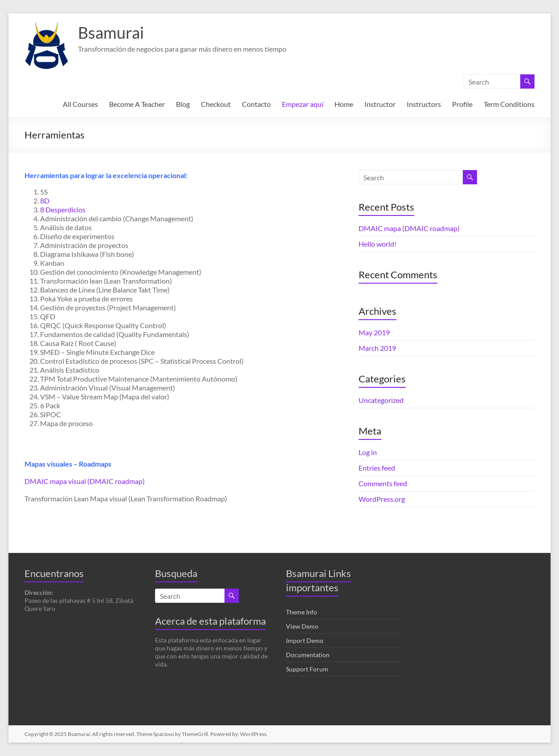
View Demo (302, 626)
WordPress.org (382, 499)
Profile (462, 104)
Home (344, 104)
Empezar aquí (303, 104)
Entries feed (377, 468)
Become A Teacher (137, 104)
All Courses (80, 104)
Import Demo (305, 640)
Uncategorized (381, 400)
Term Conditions (509, 104)
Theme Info (302, 612)
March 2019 (377, 348)
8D (45, 201)
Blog (183, 104)
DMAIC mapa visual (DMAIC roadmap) (85, 481)
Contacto (256, 104)
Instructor (380, 104)
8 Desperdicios (63, 209)
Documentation (308, 655)
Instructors (424, 104)
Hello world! (377, 244)
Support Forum (307, 669)
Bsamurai (111, 33)
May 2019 (374, 332)
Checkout (216, 104)
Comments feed (383, 483)
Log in (368, 452)
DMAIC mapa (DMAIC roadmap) (409, 228)
